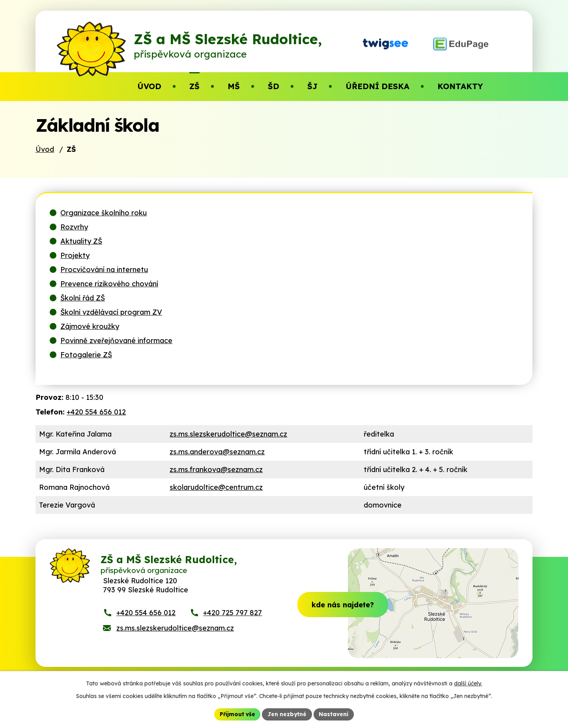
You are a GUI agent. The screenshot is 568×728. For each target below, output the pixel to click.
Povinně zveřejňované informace (116, 353)
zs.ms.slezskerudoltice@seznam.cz (228, 446)
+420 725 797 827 (233, 630)
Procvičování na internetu (104, 282)
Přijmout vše (237, 714)
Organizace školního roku (104, 225)
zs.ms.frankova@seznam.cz (216, 482)
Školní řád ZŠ (83, 310)
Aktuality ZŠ (81, 253)
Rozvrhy (74, 239)
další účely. (468, 683)
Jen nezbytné (287, 714)
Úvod (45, 161)
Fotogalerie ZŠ (86, 367)
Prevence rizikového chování (109, 296)
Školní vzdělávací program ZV (111, 324)
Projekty (75, 268)
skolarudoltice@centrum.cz (216, 499)
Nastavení (334, 714)
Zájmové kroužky (90, 339)
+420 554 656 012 (96, 424)
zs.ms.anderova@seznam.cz (217, 464)
